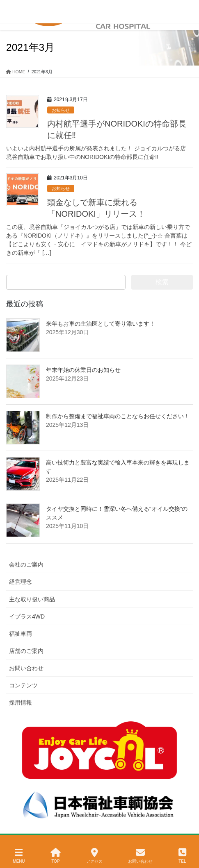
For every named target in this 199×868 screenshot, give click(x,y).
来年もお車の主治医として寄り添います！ (101, 324)
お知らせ (61, 110)
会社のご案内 (26, 564)
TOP (56, 856)
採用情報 (21, 703)
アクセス (94, 856)
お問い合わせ (26, 668)
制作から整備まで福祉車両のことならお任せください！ (118, 416)
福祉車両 (21, 634)
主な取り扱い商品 (32, 599)
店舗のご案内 (26, 651)
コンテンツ (23, 685)
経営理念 (21, 582)
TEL (182, 856)
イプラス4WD (27, 616)
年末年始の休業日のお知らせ (83, 370)
